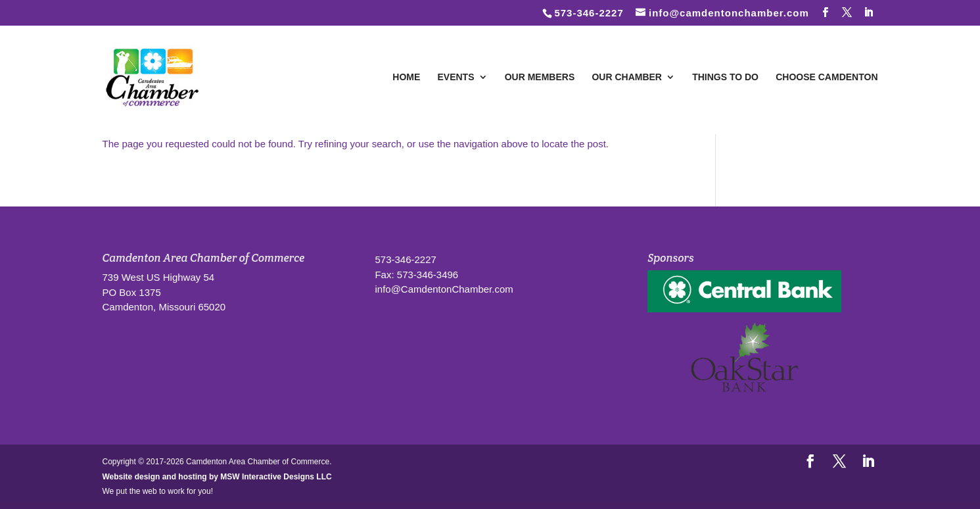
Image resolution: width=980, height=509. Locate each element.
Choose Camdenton (827, 77)
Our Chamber (627, 77)
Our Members (540, 77)
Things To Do (725, 77)
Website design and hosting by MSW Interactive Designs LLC (217, 477)
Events (456, 77)
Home (406, 77)
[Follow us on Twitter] (847, 12)
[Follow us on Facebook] (826, 12)
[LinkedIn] (869, 12)
